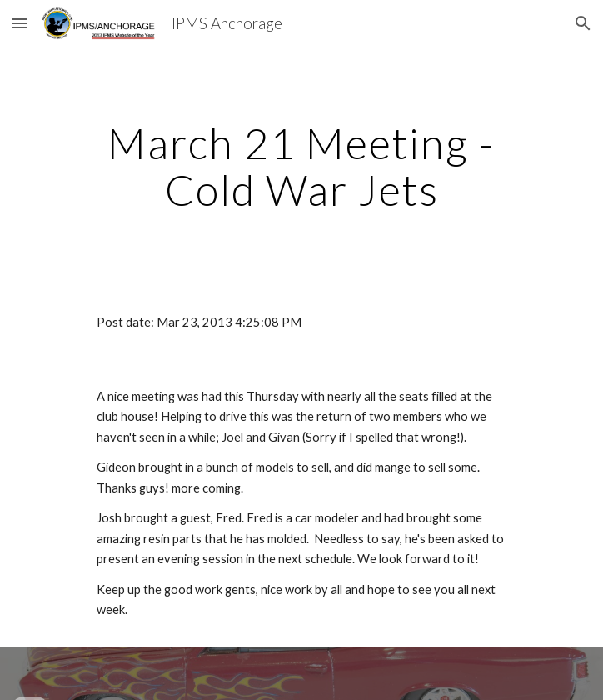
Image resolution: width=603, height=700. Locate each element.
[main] (301, 166)
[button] (20, 23)
